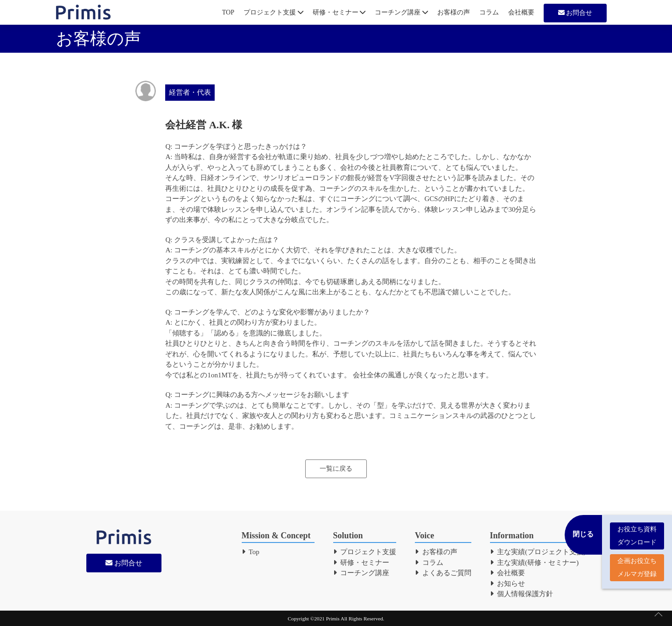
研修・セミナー (339, 12)
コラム (489, 12)
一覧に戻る (336, 469)
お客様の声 (454, 12)
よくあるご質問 (443, 573)
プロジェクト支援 (273, 12)
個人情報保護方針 (522, 594)
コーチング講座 (401, 12)
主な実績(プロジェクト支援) (538, 552)
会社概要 (521, 12)
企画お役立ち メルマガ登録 (637, 563)
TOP (228, 12)
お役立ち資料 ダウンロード (637, 531)
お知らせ (508, 584)
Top (251, 552)
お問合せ (575, 13)
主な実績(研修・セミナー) (535, 563)
